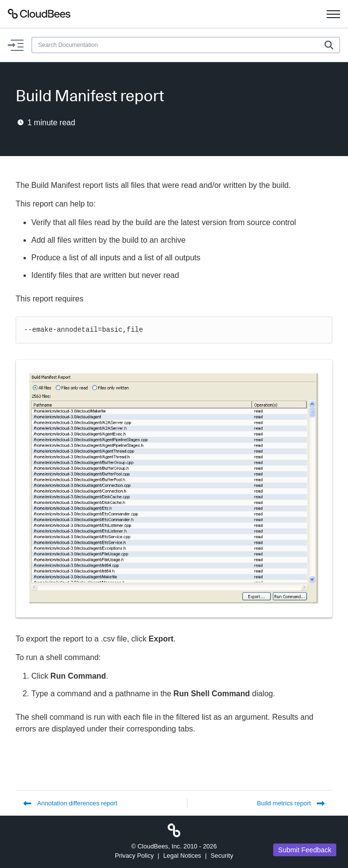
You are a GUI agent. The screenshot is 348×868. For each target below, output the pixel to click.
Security (222, 856)
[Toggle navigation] (333, 14)
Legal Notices (182, 856)
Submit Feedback (305, 850)
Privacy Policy (134, 856)
